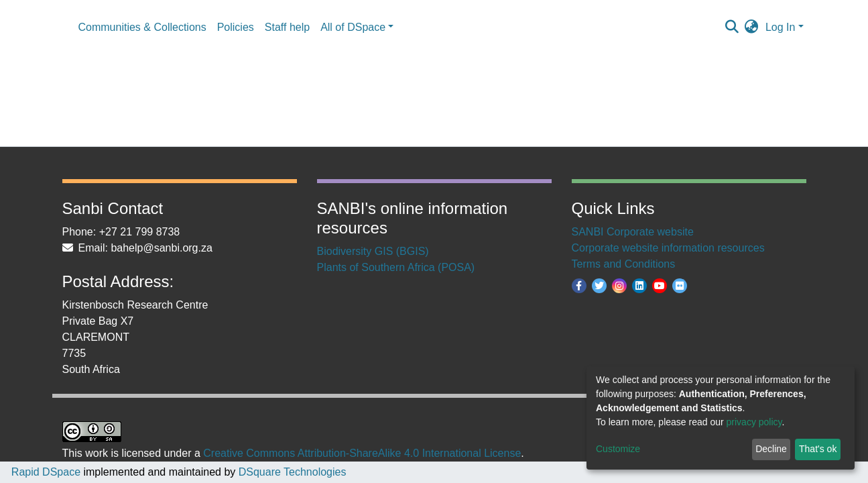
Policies (236, 27)
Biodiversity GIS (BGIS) (373, 251)
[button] (752, 28)
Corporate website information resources (668, 248)
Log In (780, 27)
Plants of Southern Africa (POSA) (396, 267)
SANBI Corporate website (633, 232)
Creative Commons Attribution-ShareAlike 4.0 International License (362, 453)
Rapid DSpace (46, 472)
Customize (618, 449)
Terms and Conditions (624, 264)
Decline (771, 449)
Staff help (287, 27)
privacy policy (754, 422)
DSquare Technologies (291, 472)
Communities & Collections (142, 27)
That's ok (818, 449)
